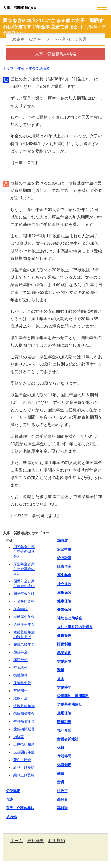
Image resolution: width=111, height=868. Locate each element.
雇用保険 (64, 592)
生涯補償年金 (24, 721)
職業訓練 (64, 722)
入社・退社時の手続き (75, 627)
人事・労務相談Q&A (19, 8)
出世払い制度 (24, 744)
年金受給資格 (39, 69)
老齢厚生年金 (24, 617)
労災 (61, 782)
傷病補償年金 (24, 714)
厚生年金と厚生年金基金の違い (24, 569)
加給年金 (20, 652)
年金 (21, 69)
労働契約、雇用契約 (73, 696)
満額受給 (20, 660)
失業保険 (64, 610)
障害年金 (64, 566)
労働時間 (64, 687)
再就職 (62, 808)
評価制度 (64, 644)
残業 (61, 670)
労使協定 (13, 791)
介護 (9, 799)
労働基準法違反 (70, 705)
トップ (8, 69)
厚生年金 (64, 575)
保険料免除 (22, 683)
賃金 (61, 679)
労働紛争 (64, 661)
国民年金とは (24, 594)
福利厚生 (64, 731)
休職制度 (64, 765)
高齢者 (62, 799)
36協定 (63, 541)
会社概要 (36, 841)
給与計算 (64, 558)
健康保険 (64, 601)
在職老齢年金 (24, 644)
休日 (61, 748)
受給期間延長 (24, 729)
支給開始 (20, 691)
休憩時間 (64, 756)
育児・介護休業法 (20, 808)
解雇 (61, 774)
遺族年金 (20, 698)
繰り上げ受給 (24, 775)
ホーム (17, 841)
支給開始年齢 (24, 752)
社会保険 (64, 584)
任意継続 (20, 609)
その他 (11, 817)
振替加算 (20, 675)
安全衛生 (64, 549)
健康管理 (64, 636)
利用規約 (57, 841)
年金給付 (20, 668)
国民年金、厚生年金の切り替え (24, 552)
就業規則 (64, 653)
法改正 (62, 791)
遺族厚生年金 (24, 624)
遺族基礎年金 (24, 706)
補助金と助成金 (70, 618)
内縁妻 (19, 737)
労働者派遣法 (68, 739)
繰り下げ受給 (24, 767)
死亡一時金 (22, 760)
